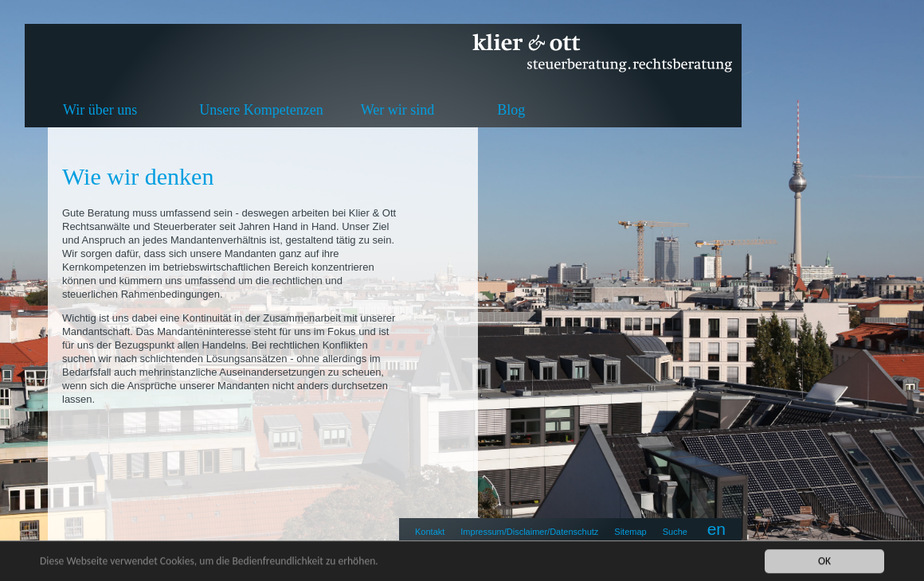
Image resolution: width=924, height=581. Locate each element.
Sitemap (630, 532)
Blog (511, 110)
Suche (675, 532)
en (716, 529)
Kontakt (430, 532)
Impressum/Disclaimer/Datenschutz (529, 532)
